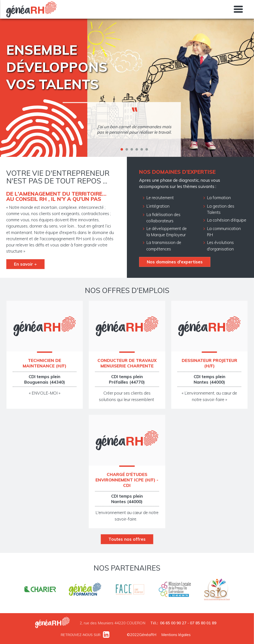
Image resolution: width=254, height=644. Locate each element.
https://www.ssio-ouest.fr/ (217, 590)
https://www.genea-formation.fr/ (85, 590)
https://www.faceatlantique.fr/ (130, 590)
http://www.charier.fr (40, 590)
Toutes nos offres (127, 539)
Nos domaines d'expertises (175, 262)
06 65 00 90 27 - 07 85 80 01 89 (188, 623)
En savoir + (25, 264)
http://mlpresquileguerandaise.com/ (175, 590)
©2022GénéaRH (142, 635)
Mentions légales (176, 635)
